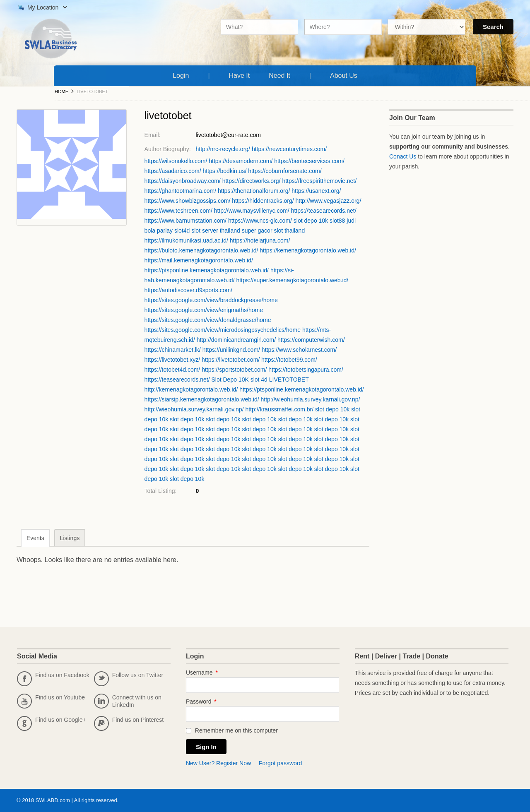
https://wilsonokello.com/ (176, 161)
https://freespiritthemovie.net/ (319, 181)
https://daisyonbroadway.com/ (183, 181)
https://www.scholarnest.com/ (299, 350)
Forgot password (280, 763)
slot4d (182, 231)
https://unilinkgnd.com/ (231, 350)
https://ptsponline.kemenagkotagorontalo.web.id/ (207, 270)
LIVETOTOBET (289, 380)
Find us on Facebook (53, 679)
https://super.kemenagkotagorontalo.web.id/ (292, 280)
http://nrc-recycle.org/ (223, 149)
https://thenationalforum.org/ (254, 191)
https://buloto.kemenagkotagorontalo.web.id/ (201, 250)
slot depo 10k (311, 221)
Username (202, 673)
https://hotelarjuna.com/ (260, 240)
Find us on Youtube (51, 701)
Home (61, 91)
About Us (345, 75)
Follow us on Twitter (129, 679)
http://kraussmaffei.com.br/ (279, 409)
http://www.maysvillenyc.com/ (252, 211)
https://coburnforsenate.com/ (285, 171)
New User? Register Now (218, 763)
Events (35, 538)
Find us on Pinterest (129, 723)
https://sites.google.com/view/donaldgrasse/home (208, 320)
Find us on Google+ (52, 723)
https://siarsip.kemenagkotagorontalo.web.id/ (202, 399)
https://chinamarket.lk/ (173, 350)
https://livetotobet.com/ (231, 360)
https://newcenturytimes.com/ (289, 149)
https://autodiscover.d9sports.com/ (188, 290)
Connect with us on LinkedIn (128, 701)
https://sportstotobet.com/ (234, 370)
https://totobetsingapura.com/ (306, 370)
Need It (281, 75)
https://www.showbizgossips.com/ (188, 201)
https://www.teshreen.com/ (178, 211)
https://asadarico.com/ (173, 171)
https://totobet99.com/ (289, 360)
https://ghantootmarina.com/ (181, 191)
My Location (42, 7)
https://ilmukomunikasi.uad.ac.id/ (186, 240)
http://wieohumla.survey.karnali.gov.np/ (311, 399)
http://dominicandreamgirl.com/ (236, 340)
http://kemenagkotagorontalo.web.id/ (191, 389)
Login (181, 76)
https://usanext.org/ (316, 191)
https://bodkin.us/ (224, 171)
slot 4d (259, 380)
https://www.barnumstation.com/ (185, 221)
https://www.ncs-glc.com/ (260, 221)
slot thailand (289, 231)
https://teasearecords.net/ (324, 211)
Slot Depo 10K (230, 380)
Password (201, 701)
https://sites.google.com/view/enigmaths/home (204, 310)
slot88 (337, 221)
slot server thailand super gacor (232, 231)
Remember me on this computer (232, 730)
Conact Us (403, 156)
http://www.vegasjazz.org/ (329, 201)
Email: (153, 135)
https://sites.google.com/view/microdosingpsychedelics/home (223, 330)
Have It (241, 75)
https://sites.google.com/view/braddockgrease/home (211, 300)
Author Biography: (168, 149)
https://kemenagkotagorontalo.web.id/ (308, 250)
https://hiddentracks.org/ (263, 201)
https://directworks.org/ (252, 181)
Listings (70, 538)
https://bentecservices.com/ (309, 161)
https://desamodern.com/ (241, 161)
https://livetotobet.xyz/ (172, 360)
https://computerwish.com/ (311, 340)
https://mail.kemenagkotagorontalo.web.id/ (199, 260)
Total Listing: (161, 491)
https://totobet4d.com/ (172, 370)
